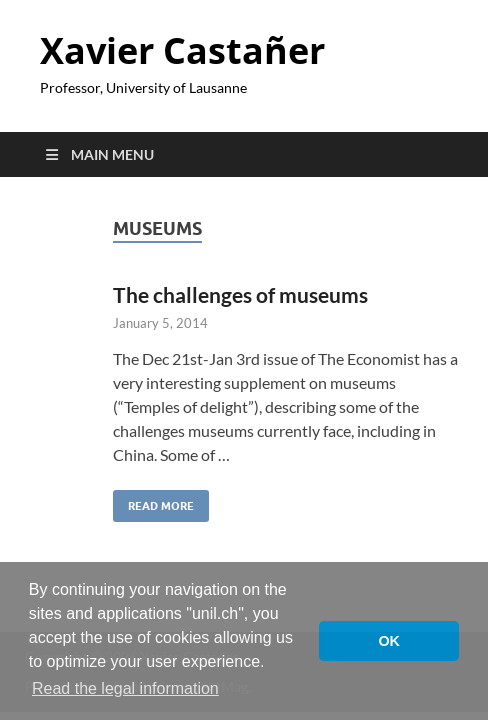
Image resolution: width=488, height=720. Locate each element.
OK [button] (389, 641)
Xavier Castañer (182, 50)
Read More (153, 501)
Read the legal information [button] (125, 688)
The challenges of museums (240, 294)
